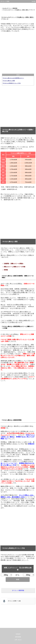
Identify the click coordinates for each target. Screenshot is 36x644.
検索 (18, 579)
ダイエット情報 (5, 1)
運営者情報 (18, 637)
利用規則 (18, 634)
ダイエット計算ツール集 (14, 601)
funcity (34, 1)
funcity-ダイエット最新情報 (10, 8)
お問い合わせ (18, 640)
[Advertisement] (18, 51)
